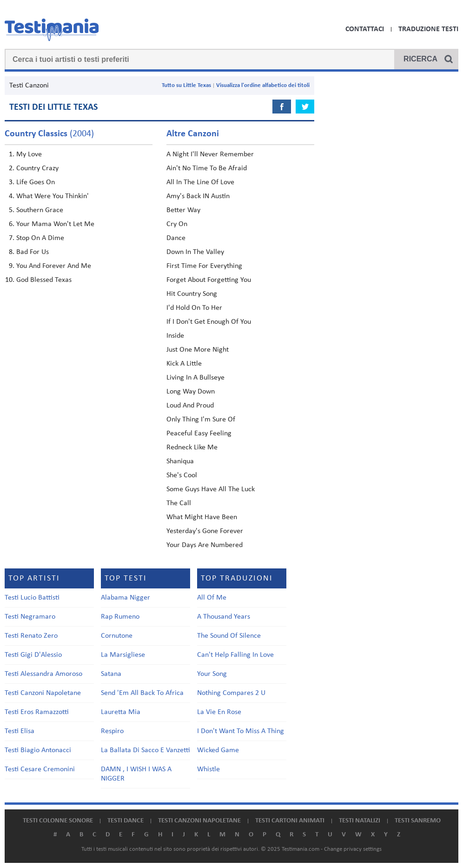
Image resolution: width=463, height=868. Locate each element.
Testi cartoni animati (290, 821)
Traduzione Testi (428, 29)
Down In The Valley (195, 252)
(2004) (49, 134)
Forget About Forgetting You (209, 280)
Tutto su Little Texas (186, 85)
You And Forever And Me (54, 266)
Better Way (183, 210)
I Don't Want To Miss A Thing (241, 731)
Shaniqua (180, 461)
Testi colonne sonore (58, 821)
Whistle (208, 769)
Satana (111, 674)
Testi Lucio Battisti (32, 598)
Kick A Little (184, 364)
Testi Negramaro (30, 617)
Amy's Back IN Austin (198, 196)
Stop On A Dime (40, 238)
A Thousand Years (224, 617)
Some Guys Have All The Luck (211, 489)
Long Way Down (191, 392)
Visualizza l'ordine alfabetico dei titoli (263, 85)
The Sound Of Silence (229, 636)
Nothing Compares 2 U (231, 693)
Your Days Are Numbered (205, 545)
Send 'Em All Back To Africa (142, 693)
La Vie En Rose (219, 712)
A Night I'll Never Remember (210, 154)
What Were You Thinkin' (53, 196)
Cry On (177, 224)
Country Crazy (37, 168)
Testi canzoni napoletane (199, 821)
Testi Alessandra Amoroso (43, 674)
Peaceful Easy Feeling (199, 434)
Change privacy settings (353, 849)
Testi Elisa (20, 731)
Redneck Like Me (192, 447)
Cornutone (117, 636)
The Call (179, 503)
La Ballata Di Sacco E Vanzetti (146, 750)
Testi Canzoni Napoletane (43, 693)
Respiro (112, 731)
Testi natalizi (360, 821)
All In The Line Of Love (200, 182)
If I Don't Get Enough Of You (209, 322)
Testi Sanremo (418, 821)
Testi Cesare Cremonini (40, 769)
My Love (29, 154)
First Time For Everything (204, 266)
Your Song (212, 674)
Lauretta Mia (121, 712)
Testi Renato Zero (31, 636)
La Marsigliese (123, 655)
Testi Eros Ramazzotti (37, 712)
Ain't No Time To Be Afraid (207, 168)
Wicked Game (218, 750)
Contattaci (365, 29)
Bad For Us (33, 252)
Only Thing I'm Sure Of (201, 420)
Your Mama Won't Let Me (55, 224)
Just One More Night (198, 350)
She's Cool (182, 475)
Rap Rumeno (120, 617)
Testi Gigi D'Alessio (33, 655)
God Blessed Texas (44, 280)
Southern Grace (40, 210)
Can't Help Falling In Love (235, 655)
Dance (176, 238)
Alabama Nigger (126, 598)
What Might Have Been (202, 517)
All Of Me (212, 598)
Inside (175, 336)
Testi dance (126, 821)
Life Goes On (36, 182)
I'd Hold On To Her (194, 308)
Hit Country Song (192, 294)
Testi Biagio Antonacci (38, 750)
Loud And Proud (190, 406)
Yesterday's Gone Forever (205, 531)
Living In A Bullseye (195, 378)
